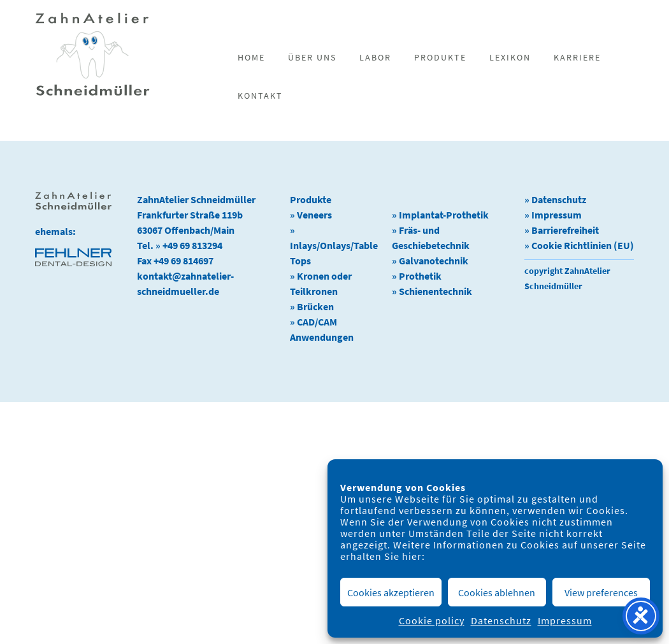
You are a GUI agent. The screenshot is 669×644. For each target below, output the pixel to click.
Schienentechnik (435, 291)
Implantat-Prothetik (444, 215)
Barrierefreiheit (565, 230)
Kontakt (260, 96)
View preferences (601, 592)
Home (251, 57)
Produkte (440, 57)
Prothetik (420, 276)
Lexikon (510, 57)
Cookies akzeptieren (391, 592)
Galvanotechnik (434, 261)
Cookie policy (432, 620)
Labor (375, 57)
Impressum (565, 620)
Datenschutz (501, 620)
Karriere (577, 57)
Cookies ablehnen (497, 592)
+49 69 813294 (192, 245)
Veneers (314, 215)
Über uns (312, 57)
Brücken (315, 306)
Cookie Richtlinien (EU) (583, 245)
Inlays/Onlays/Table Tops (334, 253)
